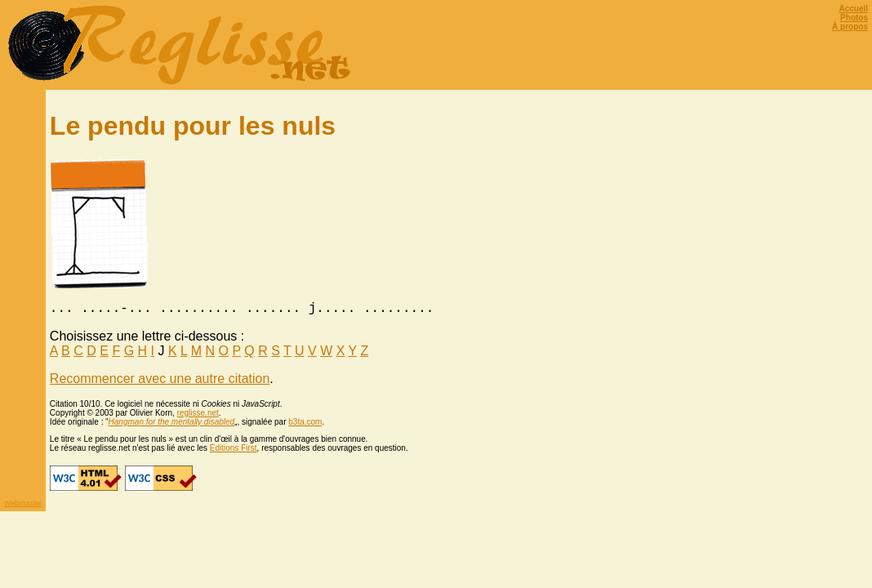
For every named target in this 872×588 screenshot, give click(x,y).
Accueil (853, 9)
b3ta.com (305, 425)
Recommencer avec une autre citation (160, 382)
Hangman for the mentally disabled (172, 425)
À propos (850, 27)
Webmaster (23, 506)
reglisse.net (198, 416)
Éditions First (234, 451)
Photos (854, 18)
